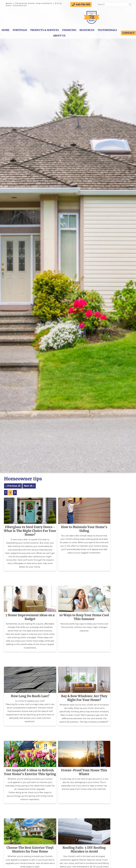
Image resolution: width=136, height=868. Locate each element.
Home (6, 30)
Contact (128, 33)
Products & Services (45, 30)
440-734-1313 (81, 4)
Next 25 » (29, 486)
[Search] (113, 4)
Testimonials (107, 30)
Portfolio (20, 30)
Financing (69, 30)
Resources (87, 30)
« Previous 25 (13, 486)
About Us (59, 36)
